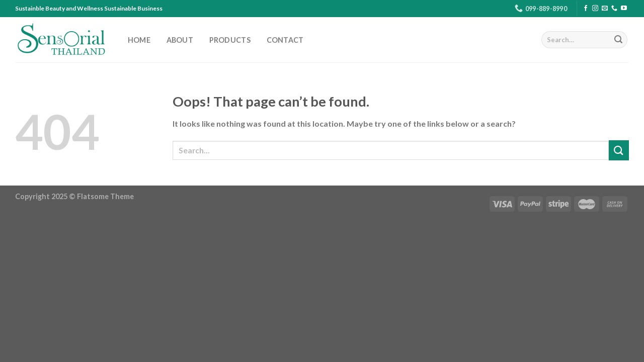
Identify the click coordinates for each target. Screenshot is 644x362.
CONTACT (285, 40)
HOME (139, 40)
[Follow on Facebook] (586, 9)
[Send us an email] (605, 9)
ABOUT (180, 40)
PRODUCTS (230, 40)
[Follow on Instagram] (595, 9)
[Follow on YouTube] (624, 9)
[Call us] (614, 9)
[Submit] (618, 40)
